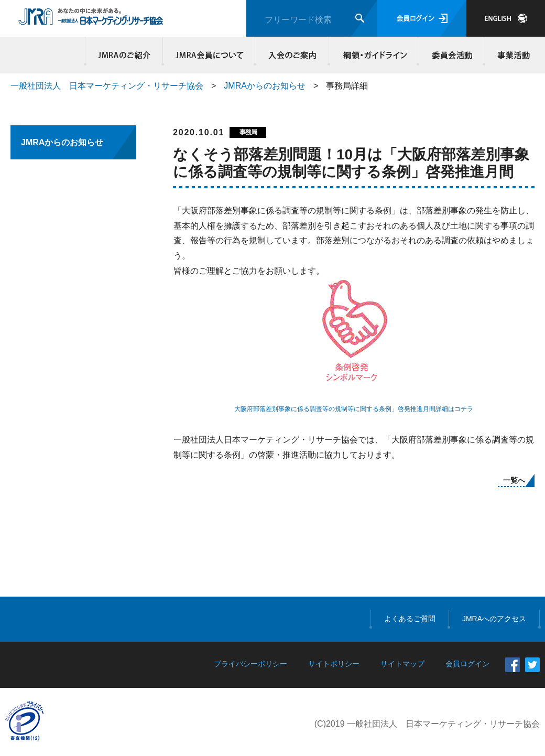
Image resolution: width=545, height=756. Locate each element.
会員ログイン (422, 18)
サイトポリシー (334, 664)
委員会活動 (451, 55)
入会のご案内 (292, 55)
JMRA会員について (209, 55)
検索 (360, 18)
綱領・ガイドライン (374, 55)
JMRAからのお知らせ (265, 86)
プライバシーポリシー (250, 664)
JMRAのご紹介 (124, 55)
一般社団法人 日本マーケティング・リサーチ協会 (107, 86)
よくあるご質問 (410, 619)
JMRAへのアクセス (494, 619)
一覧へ (514, 480)
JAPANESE (506, 18)
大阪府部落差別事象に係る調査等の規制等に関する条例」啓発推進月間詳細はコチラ (354, 409)
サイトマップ (402, 664)
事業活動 (512, 55)
